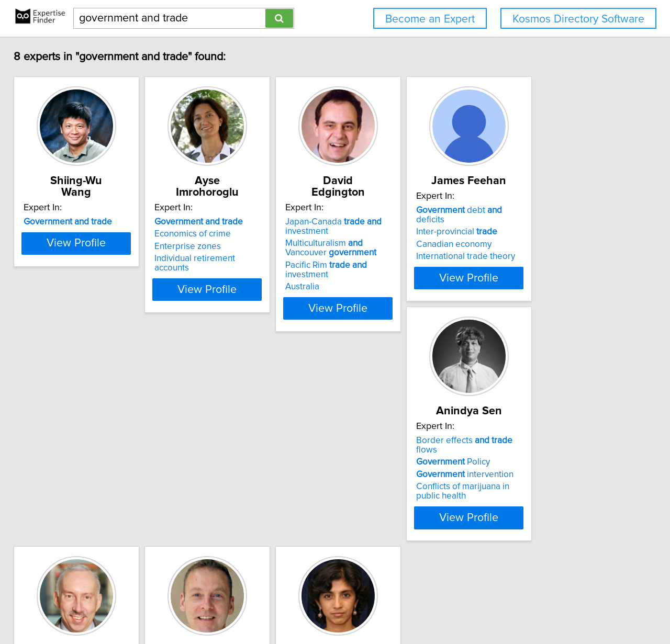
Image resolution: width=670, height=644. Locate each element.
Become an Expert (430, 19)
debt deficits (560, 210)
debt (379, 459)
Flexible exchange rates (391, 484)
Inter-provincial (543, 222)
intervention (80, 484)
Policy (68, 471)
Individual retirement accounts (247, 247)
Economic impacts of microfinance (542, 519)
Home (334, 606)
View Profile (97, 297)
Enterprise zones (221, 235)
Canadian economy (540, 235)
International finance (384, 496)
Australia (362, 266)
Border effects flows (91, 459)
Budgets (204, 496)
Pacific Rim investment (408, 254)
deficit (370, 471)
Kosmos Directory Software (578, 19)
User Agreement (409, 606)
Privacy (363, 606)
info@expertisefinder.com (276, 606)
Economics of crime (226, 222)
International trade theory (551, 247)
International (224, 484)
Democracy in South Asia (550, 503)
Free (209, 459)
